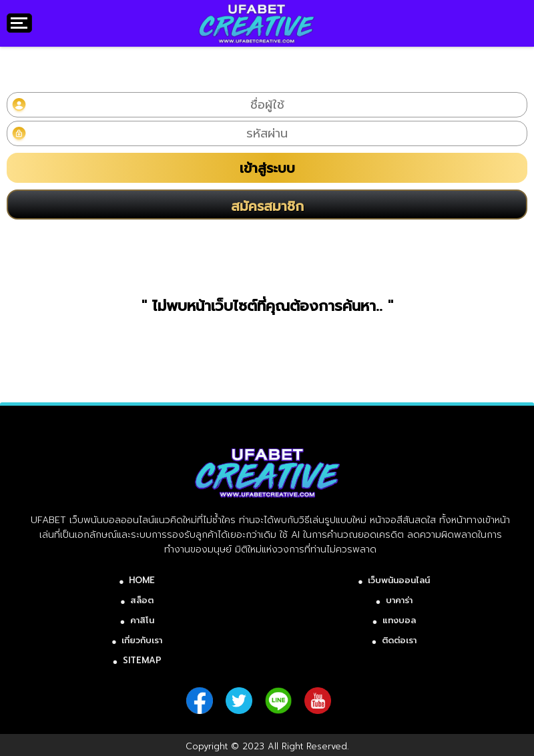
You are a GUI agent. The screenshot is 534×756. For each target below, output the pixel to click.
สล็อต (142, 600)
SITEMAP (142, 660)
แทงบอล (399, 620)
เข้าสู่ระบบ (267, 168)
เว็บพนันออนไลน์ (399, 580)
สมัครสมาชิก (267, 206)
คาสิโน (142, 620)
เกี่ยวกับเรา (142, 640)
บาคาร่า (399, 600)
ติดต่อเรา (399, 640)
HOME (142, 580)
